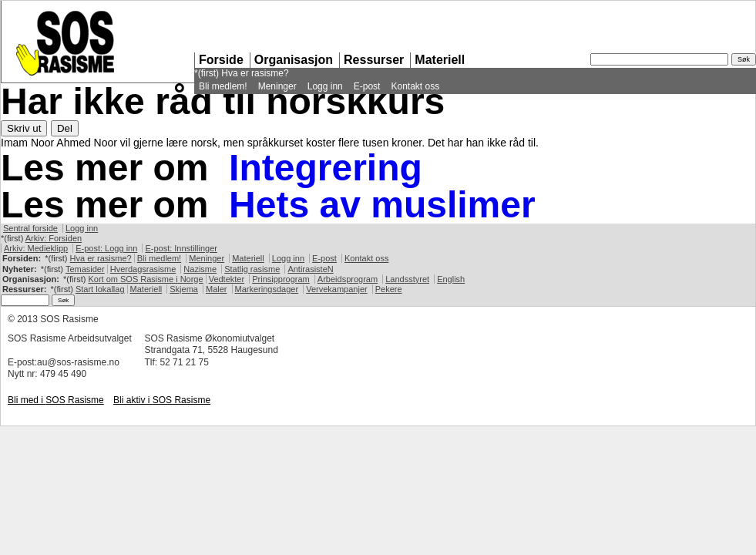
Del (65, 128)
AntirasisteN (310, 269)
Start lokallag (100, 289)
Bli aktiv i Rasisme (162, 400)
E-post (367, 86)
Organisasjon (294, 60)
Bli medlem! (223, 86)
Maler (217, 289)
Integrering (326, 168)
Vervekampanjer (337, 289)
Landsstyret (407, 279)
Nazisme (200, 269)
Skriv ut (24, 128)
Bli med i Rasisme (56, 400)
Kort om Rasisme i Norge (145, 279)
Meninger (277, 86)
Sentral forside (30, 228)
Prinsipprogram (281, 279)
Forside (221, 60)
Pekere (389, 289)
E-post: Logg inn (106, 248)
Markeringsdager (267, 289)
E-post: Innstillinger (181, 248)
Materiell (440, 60)
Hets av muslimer (382, 205)
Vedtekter (227, 279)
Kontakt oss (415, 86)
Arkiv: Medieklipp (36, 248)
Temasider (85, 269)
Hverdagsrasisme (143, 269)
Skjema (184, 289)
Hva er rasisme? (255, 73)
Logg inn (325, 86)
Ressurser (374, 60)
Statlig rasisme (252, 269)
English (451, 279)
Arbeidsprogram (348, 279)
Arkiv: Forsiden (54, 238)
